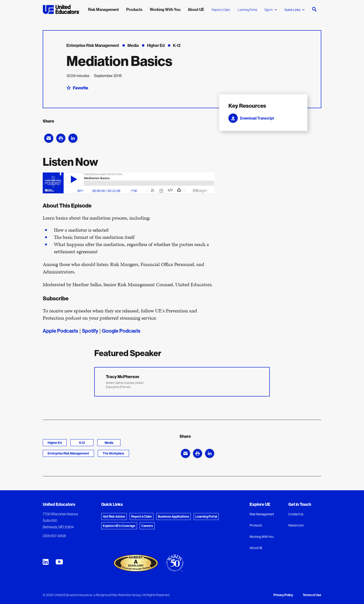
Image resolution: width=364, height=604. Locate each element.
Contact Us (296, 514)
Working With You (262, 537)
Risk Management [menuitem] (103, 9)
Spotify (90, 331)
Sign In (271, 10)
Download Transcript (251, 118)
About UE (256, 548)
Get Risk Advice (114, 516)
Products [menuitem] (134, 9)
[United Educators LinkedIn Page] (46, 562)
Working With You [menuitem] (165, 9)
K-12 (82, 443)
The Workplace (113, 453)
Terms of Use (312, 595)
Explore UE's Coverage (119, 526)
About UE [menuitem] (196, 9)
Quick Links (294, 10)
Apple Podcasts (60, 331)
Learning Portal (247, 10)
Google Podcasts (121, 331)
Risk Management (262, 514)
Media (109, 443)
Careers (147, 526)
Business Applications (174, 516)
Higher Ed (55, 443)
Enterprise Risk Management (68, 453)
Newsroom (296, 525)
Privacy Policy (283, 595)
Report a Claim (221, 10)
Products (256, 525)
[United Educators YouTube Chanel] (59, 562)
